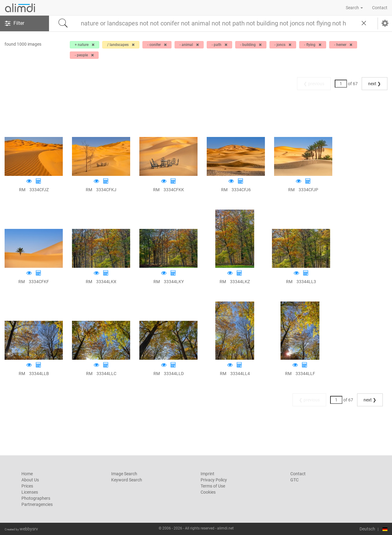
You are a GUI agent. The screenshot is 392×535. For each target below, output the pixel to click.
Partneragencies (37, 504)
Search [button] (354, 8)
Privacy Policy (214, 480)
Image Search (124, 474)
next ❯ (375, 84)
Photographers (36, 498)
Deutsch (367, 529)
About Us (30, 480)
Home (27, 474)
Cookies (208, 492)
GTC (294, 480)
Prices (27, 486)
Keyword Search (127, 480)
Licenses (30, 492)
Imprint (207, 474)
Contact (380, 8)
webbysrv (29, 529)
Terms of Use (213, 486)
